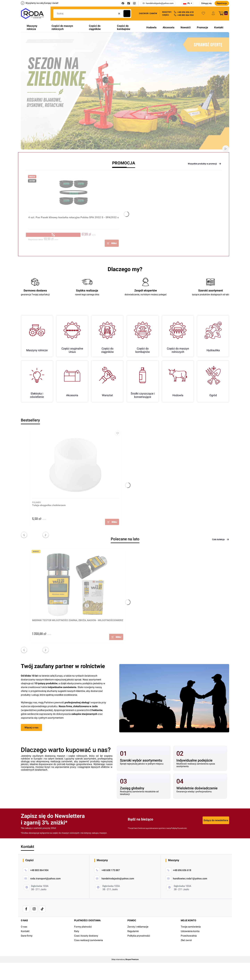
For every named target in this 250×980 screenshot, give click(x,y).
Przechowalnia (189, 936)
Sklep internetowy (125, 959)
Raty (77, 931)
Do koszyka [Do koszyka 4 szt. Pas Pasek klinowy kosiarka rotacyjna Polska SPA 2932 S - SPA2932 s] (112, 243)
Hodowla (151, 27)
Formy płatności (83, 927)
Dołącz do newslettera (216, 820)
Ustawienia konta (190, 931)
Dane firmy (27, 936)
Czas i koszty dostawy (86, 936)
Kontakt (219, 27)
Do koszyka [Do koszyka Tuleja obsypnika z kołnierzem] (112, 522)
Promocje (202, 27)
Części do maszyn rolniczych (62, 27)
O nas (24, 927)
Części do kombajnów (124, 27)
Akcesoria (168, 27)
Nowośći (186, 27)
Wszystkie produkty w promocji (205, 164)
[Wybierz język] (187, 3)
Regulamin (133, 931)
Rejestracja (222, 3)
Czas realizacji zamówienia (89, 940)
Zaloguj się (206, 3)
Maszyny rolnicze (32, 27)
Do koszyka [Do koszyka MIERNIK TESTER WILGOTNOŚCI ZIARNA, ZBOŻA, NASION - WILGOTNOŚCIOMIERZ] (116, 637)
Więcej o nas (31, 727)
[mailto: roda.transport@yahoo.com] (42, 879)
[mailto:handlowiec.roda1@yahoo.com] (186, 879)
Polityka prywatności (139, 936)
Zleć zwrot (186, 940)
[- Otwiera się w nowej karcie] (26, 909)
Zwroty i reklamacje (138, 927)
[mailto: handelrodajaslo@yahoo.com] (114, 879)
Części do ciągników (95, 27)
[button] (127, 14)
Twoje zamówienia (191, 927)
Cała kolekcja (221, 539)
